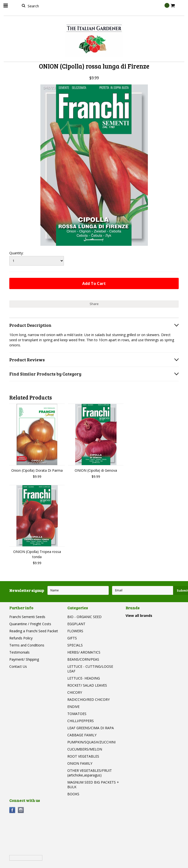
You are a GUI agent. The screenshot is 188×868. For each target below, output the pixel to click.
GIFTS (72, 638)
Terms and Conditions (27, 645)
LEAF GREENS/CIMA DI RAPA (91, 728)
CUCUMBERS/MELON (85, 749)
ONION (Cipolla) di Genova (96, 470)
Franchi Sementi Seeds (27, 617)
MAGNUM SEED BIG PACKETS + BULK (93, 785)
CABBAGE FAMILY (82, 735)
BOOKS (73, 794)
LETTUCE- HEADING (84, 678)
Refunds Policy (21, 638)
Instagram (21, 810)
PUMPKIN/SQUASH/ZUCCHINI (91, 742)
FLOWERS (75, 631)
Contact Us (18, 666)
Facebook (12, 810)
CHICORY (75, 692)
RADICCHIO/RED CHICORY (88, 699)
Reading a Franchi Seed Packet (34, 631)
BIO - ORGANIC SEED (84, 617)
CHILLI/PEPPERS (81, 721)
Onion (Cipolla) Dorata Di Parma (37, 470)
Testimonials (19, 652)
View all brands (139, 616)
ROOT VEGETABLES (83, 756)
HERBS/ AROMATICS (84, 652)
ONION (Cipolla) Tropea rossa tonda (37, 554)
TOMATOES (77, 714)
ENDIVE (73, 707)
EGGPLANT (76, 624)
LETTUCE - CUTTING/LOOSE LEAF (90, 669)
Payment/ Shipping (24, 659)
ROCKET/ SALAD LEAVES (87, 685)
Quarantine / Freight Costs (30, 624)
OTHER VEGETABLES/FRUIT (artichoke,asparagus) (90, 773)
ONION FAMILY (80, 763)
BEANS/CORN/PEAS (83, 659)
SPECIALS (75, 645)
